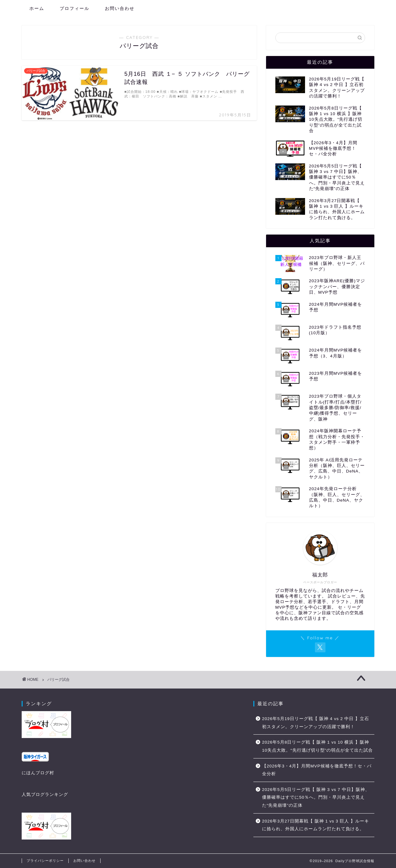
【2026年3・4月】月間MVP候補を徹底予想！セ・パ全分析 (317, 770)
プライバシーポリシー (45, 861)
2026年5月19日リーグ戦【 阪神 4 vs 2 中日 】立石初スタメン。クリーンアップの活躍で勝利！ (316, 723)
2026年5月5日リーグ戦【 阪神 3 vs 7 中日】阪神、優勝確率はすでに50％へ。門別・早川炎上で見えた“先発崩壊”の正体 (316, 797)
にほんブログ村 (38, 773)
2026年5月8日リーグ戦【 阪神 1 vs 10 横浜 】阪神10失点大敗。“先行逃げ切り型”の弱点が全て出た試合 (317, 746)
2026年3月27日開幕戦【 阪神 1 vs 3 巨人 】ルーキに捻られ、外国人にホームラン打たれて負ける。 (316, 825)
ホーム (37, 8)
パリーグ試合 (58, 680)
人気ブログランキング (45, 795)
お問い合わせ (120, 8)
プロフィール (75, 8)
